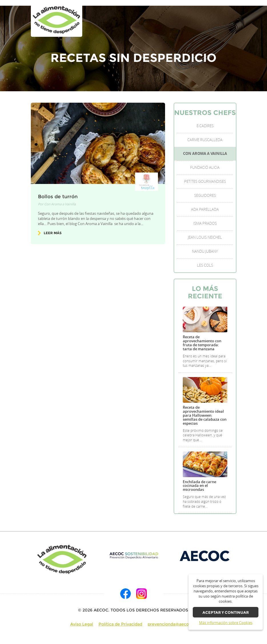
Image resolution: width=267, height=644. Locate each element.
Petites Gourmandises (205, 182)
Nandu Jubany (205, 251)
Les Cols (205, 265)
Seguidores (205, 196)
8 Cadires (205, 126)
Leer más (53, 233)
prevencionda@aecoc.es (172, 624)
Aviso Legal (82, 624)
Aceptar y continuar (226, 612)
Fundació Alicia (205, 168)
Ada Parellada (205, 209)
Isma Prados (205, 223)
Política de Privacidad (120, 624)
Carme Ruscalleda (205, 140)
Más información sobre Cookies (226, 623)
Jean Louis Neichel (205, 237)
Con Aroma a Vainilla (60, 204)
